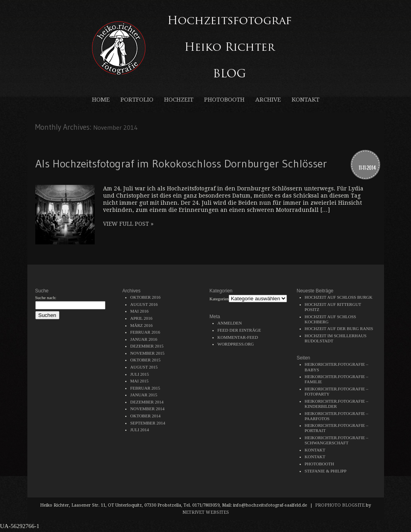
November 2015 (147, 353)
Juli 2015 (140, 374)
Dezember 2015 (147, 346)
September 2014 (148, 423)
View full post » (128, 224)
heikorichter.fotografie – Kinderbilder (337, 404)
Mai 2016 (140, 311)
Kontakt (306, 100)
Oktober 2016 (146, 297)
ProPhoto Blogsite (340, 505)
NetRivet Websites (206, 512)
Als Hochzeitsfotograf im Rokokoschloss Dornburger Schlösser (181, 163)
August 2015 (144, 367)
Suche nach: (46, 298)
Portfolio (137, 100)
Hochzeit (179, 100)
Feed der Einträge (239, 330)
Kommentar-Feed (238, 337)
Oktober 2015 (146, 360)
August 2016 (144, 304)
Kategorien (219, 299)
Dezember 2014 (147, 402)
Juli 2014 (140, 430)
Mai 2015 (140, 381)
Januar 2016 (144, 339)
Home (101, 100)
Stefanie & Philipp (326, 471)
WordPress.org (236, 344)
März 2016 (142, 325)
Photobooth (224, 100)
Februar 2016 (145, 332)
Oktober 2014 (146, 416)
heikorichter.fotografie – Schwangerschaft (337, 440)
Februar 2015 (145, 388)
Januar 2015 (144, 395)
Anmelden (230, 323)
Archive (268, 100)
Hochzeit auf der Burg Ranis (339, 328)
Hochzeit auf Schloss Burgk (339, 297)
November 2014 (147, 409)
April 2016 (141, 318)
